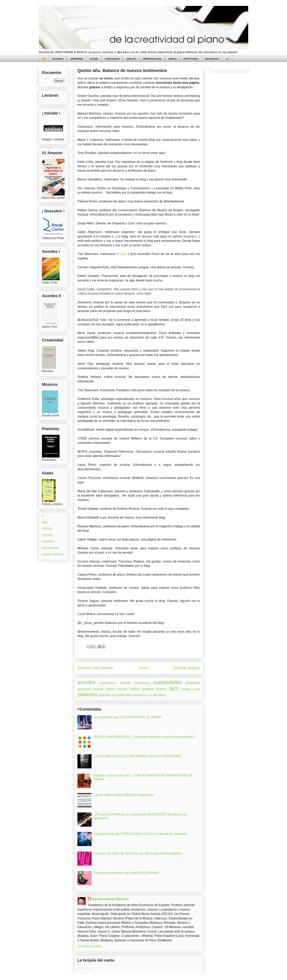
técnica (159, 695)
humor (162, 689)
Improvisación (50, 548)
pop (114, 695)
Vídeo (123, 254)
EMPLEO (131, 59)
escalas (98, 689)
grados (148, 689)
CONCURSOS (112, 59)
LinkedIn (47, 528)
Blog (45, 522)
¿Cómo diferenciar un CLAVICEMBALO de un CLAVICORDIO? (138, 756)
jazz (174, 688)
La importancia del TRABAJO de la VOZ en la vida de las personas (140, 834)
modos (186, 689)
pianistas (87, 694)
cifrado (125, 683)
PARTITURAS (191, 59)
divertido (193, 683)
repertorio (139, 695)
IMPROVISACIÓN (152, 59)
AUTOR (94, 59)
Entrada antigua (187, 668)
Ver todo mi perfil (89, 946)
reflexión (124, 695)
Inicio (143, 668)
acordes (86, 682)
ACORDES (58, 59)
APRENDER (77, 59)
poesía (104, 695)
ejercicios (84, 689)
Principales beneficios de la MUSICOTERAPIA (126, 873)
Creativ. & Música (53, 554)
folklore (135, 689)
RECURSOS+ (212, 59)
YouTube (47, 535)
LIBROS (172, 59)
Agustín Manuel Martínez (110, 899)
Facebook (48, 541)
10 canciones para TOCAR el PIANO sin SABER (128, 717)
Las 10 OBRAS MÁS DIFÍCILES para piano (124, 795)
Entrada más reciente (95, 668)
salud (150, 695)
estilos (110, 689)
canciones (108, 683)
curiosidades (168, 682)
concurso (142, 683)
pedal (197, 689)
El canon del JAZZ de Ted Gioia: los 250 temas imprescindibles (138, 853)
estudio (122, 689)
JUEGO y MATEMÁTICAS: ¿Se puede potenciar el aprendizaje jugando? (144, 737)
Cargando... (86, 968)
